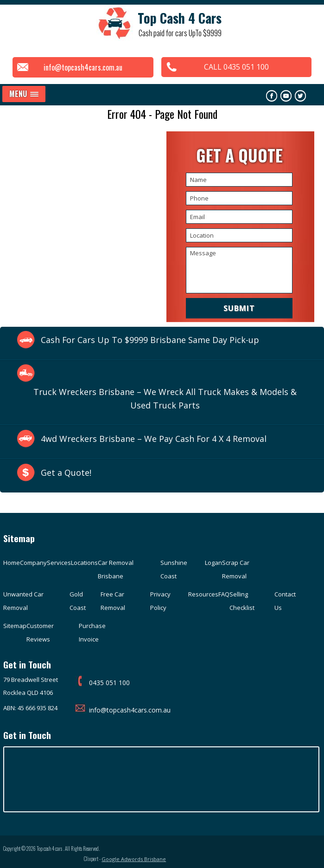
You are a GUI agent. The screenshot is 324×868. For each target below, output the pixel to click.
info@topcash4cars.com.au (81, 67)
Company (33, 563)
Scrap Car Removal (236, 570)
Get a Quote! (66, 473)
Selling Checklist (242, 601)
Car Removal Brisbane (116, 570)
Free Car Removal (113, 601)
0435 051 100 (102, 683)
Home (12, 563)
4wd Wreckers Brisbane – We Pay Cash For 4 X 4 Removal (154, 439)
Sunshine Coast (174, 570)
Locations (84, 563)
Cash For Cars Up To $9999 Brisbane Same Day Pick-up (150, 340)
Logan (213, 563)
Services (59, 563)
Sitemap (15, 626)
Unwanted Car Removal (23, 601)
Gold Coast (78, 601)
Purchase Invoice (92, 633)
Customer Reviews (40, 633)
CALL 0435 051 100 (238, 67)
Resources (203, 595)
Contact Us (285, 601)
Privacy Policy (160, 601)
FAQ (224, 595)
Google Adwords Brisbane (289, 852)
